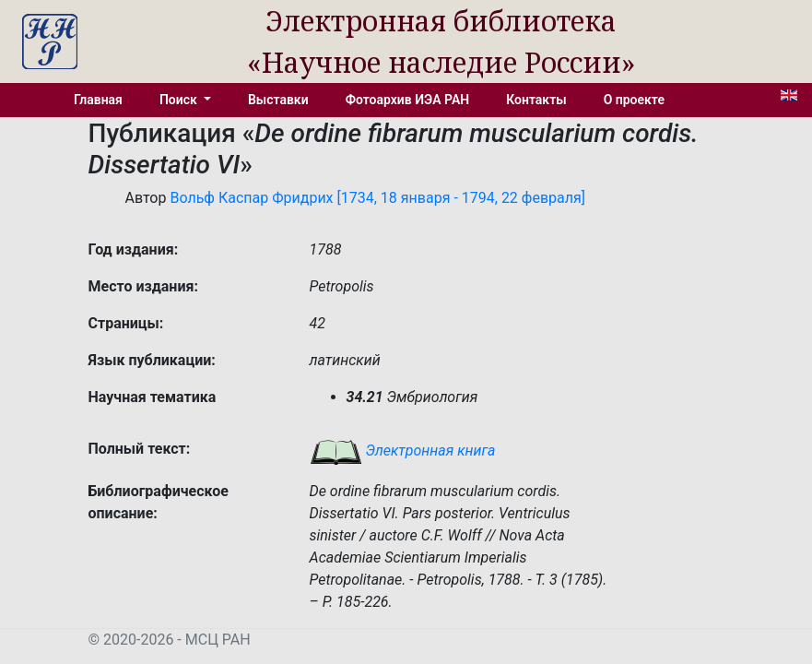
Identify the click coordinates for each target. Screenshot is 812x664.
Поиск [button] (180, 100)
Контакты (536, 100)
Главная (98, 100)
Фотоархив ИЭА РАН (408, 100)
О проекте (634, 100)
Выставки (278, 100)
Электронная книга (403, 451)
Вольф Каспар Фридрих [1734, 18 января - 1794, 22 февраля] (377, 198)
